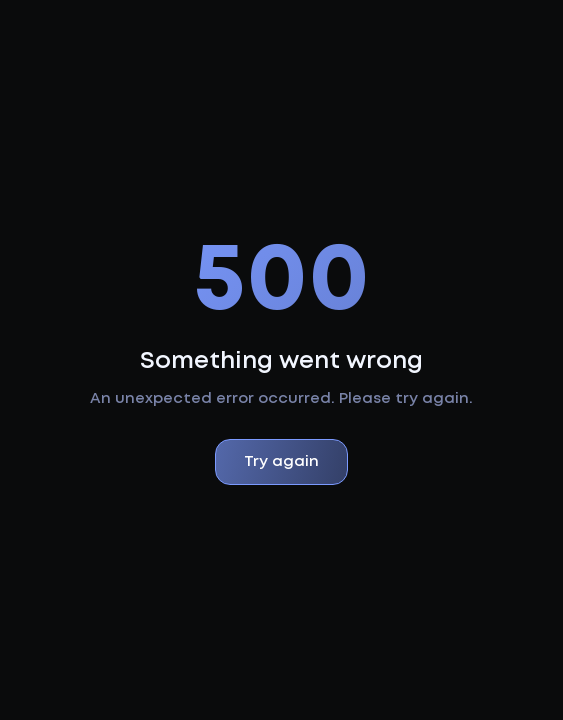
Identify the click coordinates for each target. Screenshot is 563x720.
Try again (281, 462)
